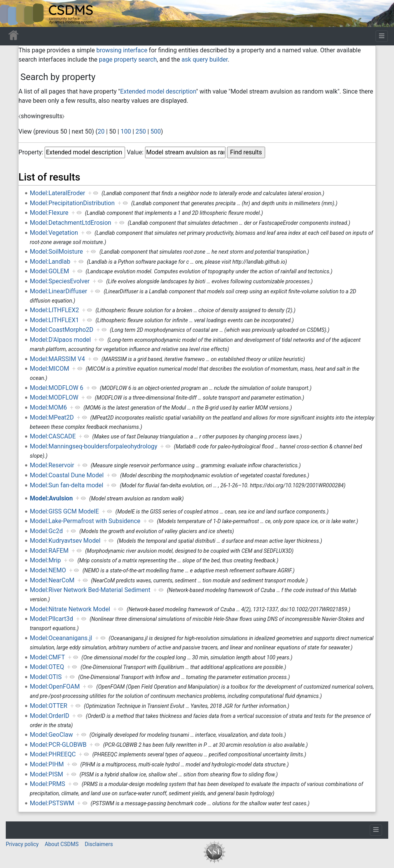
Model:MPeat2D (52, 417)
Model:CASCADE (53, 436)
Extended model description (158, 91)
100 (126, 131)
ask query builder (205, 59)
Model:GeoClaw (52, 735)
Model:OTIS (46, 677)
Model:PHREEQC (53, 754)
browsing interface (122, 50)
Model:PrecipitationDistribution (72, 203)
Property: (31, 152)
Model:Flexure (49, 213)
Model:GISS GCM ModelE (64, 511)
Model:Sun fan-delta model (67, 485)
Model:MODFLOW (54, 397)
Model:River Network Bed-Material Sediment (90, 590)
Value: (135, 152)
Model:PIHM (47, 764)
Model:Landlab (50, 262)
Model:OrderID (50, 716)
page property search (128, 59)
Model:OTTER (49, 706)
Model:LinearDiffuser (59, 291)
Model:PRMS (48, 784)
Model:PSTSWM (52, 803)
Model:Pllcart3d (52, 619)
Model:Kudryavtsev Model (65, 541)
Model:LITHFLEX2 (55, 310)
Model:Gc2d (47, 531)
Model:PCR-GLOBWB (58, 745)
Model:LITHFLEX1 (55, 320)
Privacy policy (22, 844)
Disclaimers (99, 844)
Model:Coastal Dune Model (67, 475)
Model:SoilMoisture (57, 252)
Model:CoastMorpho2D (62, 330)
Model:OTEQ (47, 667)
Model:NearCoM (52, 580)
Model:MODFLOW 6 (57, 388)
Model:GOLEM (50, 271)
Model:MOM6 (48, 407)
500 (156, 131)
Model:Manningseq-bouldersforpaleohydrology (94, 446)
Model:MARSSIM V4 (58, 359)
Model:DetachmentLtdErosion (71, 223)
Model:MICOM (50, 369)
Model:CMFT (48, 657)
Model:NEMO (48, 570)
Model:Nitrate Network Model (70, 609)
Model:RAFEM (49, 551)
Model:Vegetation (54, 233)
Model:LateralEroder (58, 193)
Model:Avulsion (52, 498)
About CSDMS (62, 844)
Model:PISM (47, 774)
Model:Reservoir (52, 465)
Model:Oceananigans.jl (61, 638)
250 (141, 131)
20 (101, 131)
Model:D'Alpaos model (61, 340)
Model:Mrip (46, 560)
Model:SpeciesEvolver (60, 281)
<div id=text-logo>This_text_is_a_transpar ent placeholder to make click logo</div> (12, 13)
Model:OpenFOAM (55, 687)
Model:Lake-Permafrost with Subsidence (85, 521)
